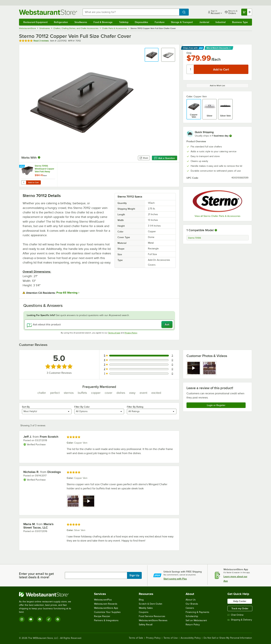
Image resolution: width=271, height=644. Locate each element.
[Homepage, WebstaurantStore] (48, 12)
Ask (167, 325)
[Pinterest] (58, 619)
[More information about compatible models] (216, 230)
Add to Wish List (217, 86)
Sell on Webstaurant (196, 620)
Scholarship (192, 616)
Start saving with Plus (175, 579)
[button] (152, 55)
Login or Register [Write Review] (216, 405)
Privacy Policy (131, 333)
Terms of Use (114, 333)
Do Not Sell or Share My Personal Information (228, 638)
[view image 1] (73, 501)
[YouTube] (31, 619)
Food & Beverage (103, 22)
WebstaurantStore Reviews (153, 620)
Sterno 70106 (195, 238)
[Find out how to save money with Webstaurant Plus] (22, 166)
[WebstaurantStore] (47, 594)
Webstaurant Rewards (106, 604)
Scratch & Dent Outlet (150, 604)
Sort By (26, 407)
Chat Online (235, 615)
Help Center (240, 601)
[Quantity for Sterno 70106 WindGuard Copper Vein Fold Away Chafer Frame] (24, 182)
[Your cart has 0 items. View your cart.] (247, 12)
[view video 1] (194, 368)
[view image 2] (209, 368)
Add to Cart (33, 182)
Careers (190, 608)
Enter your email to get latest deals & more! (36, 575)
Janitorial (204, 22)
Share (144, 158)
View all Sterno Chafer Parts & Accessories (218, 216)
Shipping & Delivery (240, 620)
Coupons (144, 612)
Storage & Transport (182, 22)
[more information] (231, 136)
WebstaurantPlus (103, 600)
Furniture (160, 22)
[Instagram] (22, 619)
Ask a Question (165, 158)
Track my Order (240, 608)
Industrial (221, 22)
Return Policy (193, 625)
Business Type (240, 22)
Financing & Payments (197, 612)
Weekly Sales (146, 608)
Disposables (141, 22)
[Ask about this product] (99, 325)
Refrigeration (61, 22)
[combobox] (131, 12)
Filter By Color (82, 407)
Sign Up (134, 575)
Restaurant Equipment (35, 22)
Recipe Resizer (102, 616)
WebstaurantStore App (106, 608)
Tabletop (124, 22)
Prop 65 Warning (67, 293)
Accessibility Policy (191, 638)
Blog (141, 600)
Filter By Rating (135, 407)
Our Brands (192, 604)
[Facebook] (40, 619)
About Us (191, 600)
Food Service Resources (152, 616)
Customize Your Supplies (107, 612)
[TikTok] (49, 619)
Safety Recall (146, 625)
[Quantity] (190, 69)
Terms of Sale (136, 638)
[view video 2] (89, 501)
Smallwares (81, 22)
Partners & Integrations (106, 620)
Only (189, 53)
